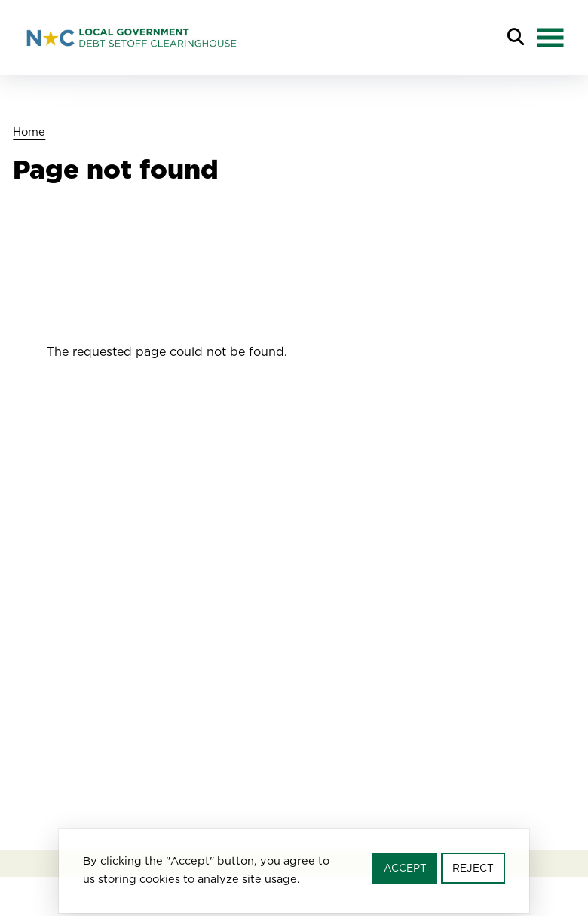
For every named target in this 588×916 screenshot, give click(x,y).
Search (516, 38)
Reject (473, 872)
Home (29, 132)
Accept (405, 872)
